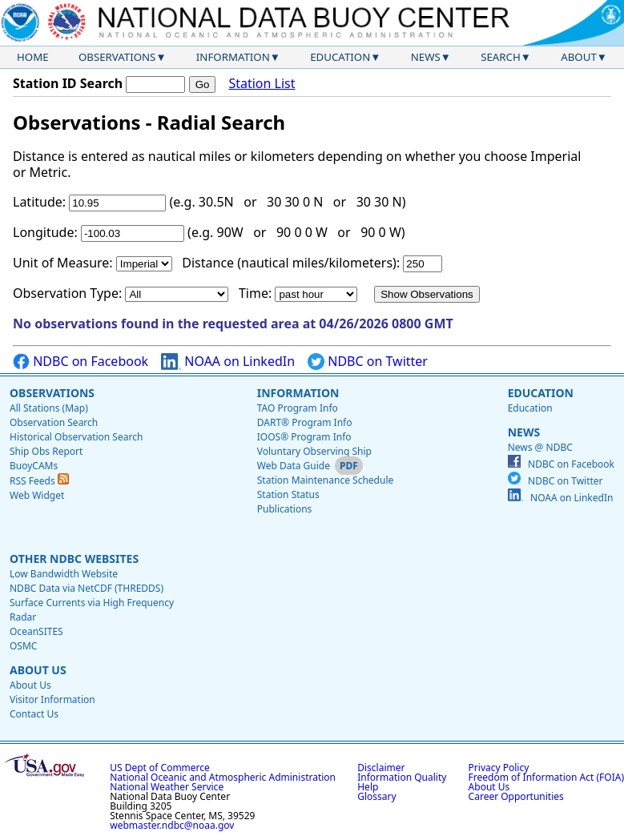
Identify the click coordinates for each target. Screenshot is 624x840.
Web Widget (37, 495)
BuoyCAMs (34, 466)
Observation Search (54, 422)
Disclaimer (381, 768)
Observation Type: (67, 293)
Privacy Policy (499, 768)
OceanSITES (36, 631)
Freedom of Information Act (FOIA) (546, 777)
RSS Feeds (39, 481)
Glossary (376, 796)
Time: (255, 293)
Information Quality (402, 777)
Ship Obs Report (46, 451)
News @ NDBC (540, 447)
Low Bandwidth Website (64, 574)
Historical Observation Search (76, 437)
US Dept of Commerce (160, 768)
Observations (117, 57)
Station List (262, 84)
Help (368, 787)
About (579, 57)
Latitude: (39, 202)
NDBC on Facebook (81, 362)
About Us (38, 670)
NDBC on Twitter (368, 362)
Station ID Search (68, 83)
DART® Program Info (305, 422)
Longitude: (45, 232)
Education (340, 57)
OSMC (23, 646)
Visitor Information (52, 699)
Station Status (288, 494)
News (426, 57)
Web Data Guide (294, 466)
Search (501, 57)
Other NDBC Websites (74, 559)
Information (233, 57)
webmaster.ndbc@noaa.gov (172, 825)
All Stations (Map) (49, 408)
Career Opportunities (516, 796)
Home (33, 57)
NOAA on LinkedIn (228, 362)
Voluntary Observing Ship (314, 451)
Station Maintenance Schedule (326, 480)
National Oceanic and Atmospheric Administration (223, 777)
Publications (285, 509)
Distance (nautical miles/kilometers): (291, 263)
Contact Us (34, 714)
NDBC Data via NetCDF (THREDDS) (87, 588)
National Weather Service (167, 787)
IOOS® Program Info (304, 437)
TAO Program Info (298, 408)
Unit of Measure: (63, 263)
